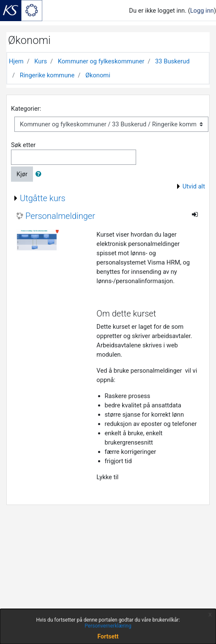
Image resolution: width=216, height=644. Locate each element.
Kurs (41, 61)
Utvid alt (194, 186)
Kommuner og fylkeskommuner (101, 61)
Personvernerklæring (108, 626)
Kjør (22, 174)
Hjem (16, 61)
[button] (40, 174)
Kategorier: (26, 109)
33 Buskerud (172, 61)
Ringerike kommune (47, 75)
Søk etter (23, 145)
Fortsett (108, 636)
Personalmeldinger (60, 216)
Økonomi (98, 75)
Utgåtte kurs (43, 198)
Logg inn (202, 11)
